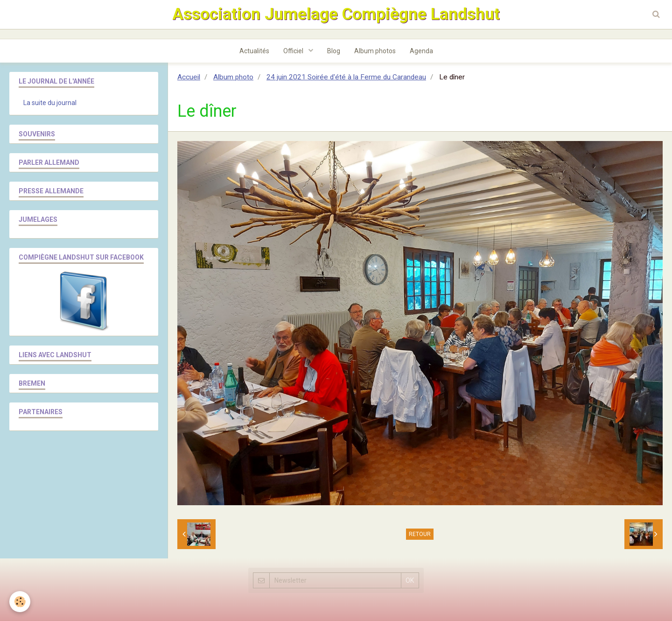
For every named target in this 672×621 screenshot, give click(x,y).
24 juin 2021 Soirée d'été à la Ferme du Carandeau (346, 77)
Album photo (233, 77)
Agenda (421, 51)
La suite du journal (50, 103)
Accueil (189, 77)
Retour (420, 534)
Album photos (375, 51)
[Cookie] (20, 602)
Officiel (294, 51)
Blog (334, 51)
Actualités (254, 51)
